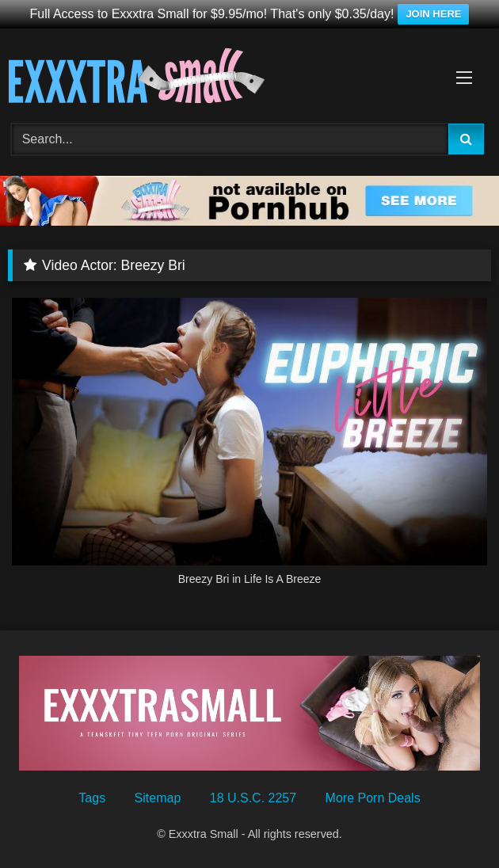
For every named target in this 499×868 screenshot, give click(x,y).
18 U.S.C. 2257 (253, 798)
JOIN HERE (433, 14)
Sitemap (158, 798)
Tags (92, 798)
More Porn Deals (373, 798)
